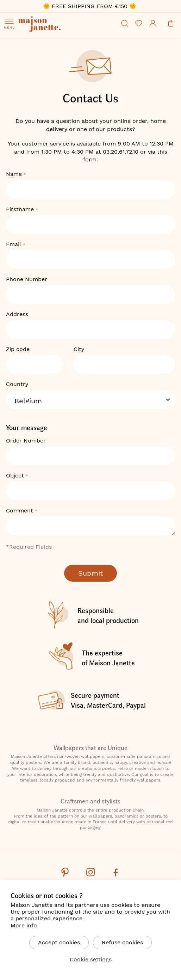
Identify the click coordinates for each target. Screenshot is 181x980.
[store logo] (61, 25)
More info (24, 925)
